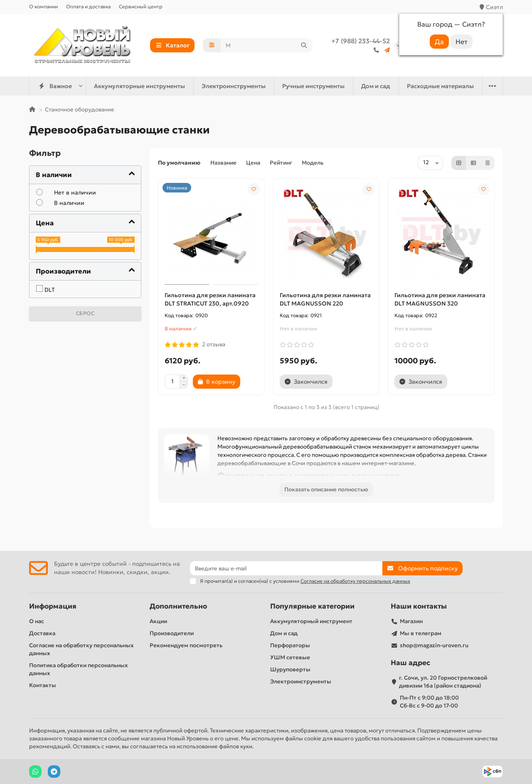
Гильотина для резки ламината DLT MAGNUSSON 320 (440, 299)
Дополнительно (178, 606)
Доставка (42, 633)
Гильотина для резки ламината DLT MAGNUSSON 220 (325, 299)
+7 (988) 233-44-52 (361, 41)
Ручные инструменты (313, 86)
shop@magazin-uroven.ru (434, 645)
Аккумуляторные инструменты (139, 86)
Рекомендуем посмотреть (186, 645)
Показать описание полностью (326, 489)
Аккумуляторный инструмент (311, 621)
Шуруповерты (290, 669)
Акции (158, 621)
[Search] (267, 45)
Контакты (43, 685)
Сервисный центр (141, 6)
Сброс (85, 313)
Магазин (411, 621)
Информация (53, 606)
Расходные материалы (440, 86)
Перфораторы (290, 645)
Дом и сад (376, 86)
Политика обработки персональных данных (78, 669)
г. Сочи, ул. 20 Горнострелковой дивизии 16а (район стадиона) (443, 682)
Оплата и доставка (88, 6)
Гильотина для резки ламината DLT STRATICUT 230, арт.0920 (210, 299)
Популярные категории (312, 606)
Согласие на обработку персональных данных (81, 649)
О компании (43, 6)
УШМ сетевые (290, 657)
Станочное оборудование (80, 110)
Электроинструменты (234, 86)
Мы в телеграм (421, 633)
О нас (37, 621)
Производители (172, 633)
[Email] (286, 568)
